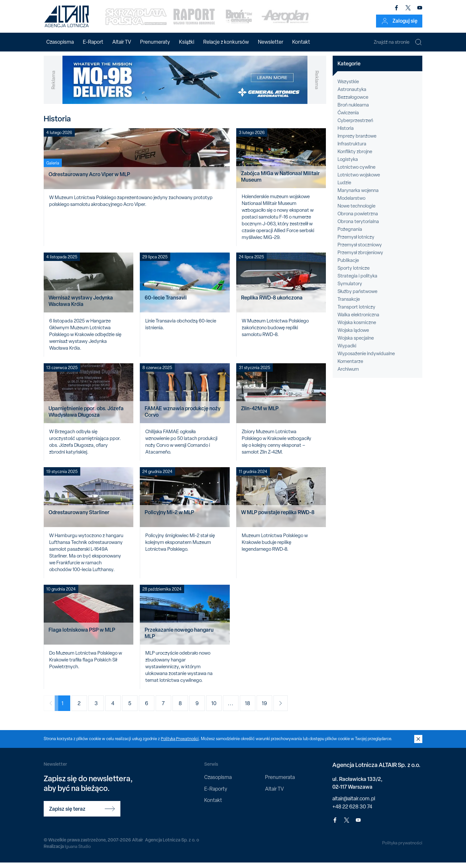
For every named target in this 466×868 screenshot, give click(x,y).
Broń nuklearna (353, 110)
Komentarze (350, 367)
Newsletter (271, 42)
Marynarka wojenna (358, 196)
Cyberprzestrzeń (355, 126)
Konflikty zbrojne (355, 157)
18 (253, 709)
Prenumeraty (155, 42)
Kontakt (301, 42)
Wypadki (347, 351)
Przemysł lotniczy (356, 242)
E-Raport (93, 42)
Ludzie (344, 188)
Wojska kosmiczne (357, 328)
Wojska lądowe (353, 336)
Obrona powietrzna (358, 219)
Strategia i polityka (357, 281)
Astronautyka (352, 95)
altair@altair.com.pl (354, 804)
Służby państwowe (357, 297)
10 (220, 709)
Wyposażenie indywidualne (366, 359)
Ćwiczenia (348, 118)
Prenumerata (280, 783)
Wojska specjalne (356, 344)
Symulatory (350, 289)
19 (270, 709)
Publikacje (348, 266)
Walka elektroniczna (358, 320)
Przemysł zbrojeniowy (360, 258)
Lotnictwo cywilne (356, 173)
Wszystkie (348, 87)
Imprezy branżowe (357, 141)
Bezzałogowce (353, 103)
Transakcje (349, 305)
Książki (187, 42)
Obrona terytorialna (358, 227)
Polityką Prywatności (180, 744)
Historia (346, 134)
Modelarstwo (351, 204)
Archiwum (348, 375)
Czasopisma (60, 42)
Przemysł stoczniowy (360, 250)
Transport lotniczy (356, 312)
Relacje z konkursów (226, 42)
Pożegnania (350, 235)
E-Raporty (216, 794)
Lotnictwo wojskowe (359, 180)
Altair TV (122, 42)
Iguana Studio (78, 851)
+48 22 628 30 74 (352, 812)
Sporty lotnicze (354, 274)
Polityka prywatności (402, 848)
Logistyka (348, 165)
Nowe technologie (356, 211)
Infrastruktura (352, 149)
